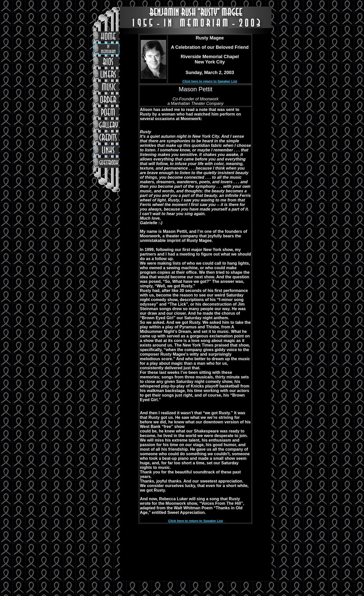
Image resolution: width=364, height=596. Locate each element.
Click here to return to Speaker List (210, 81)
